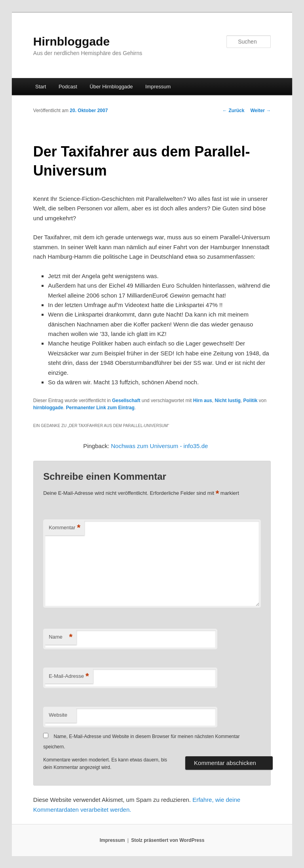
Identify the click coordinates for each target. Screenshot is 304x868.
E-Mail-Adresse (69, 676)
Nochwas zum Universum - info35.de (159, 446)
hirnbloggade (48, 408)
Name (61, 637)
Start (41, 87)
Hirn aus (203, 401)
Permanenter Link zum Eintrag (100, 408)
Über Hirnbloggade (111, 87)
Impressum (158, 87)
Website (58, 715)
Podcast (68, 87)
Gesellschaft (126, 401)
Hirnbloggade (71, 41)
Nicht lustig (227, 401)
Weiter (260, 111)
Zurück (233, 111)
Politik (250, 401)
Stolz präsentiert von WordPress (168, 840)
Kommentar (65, 528)
